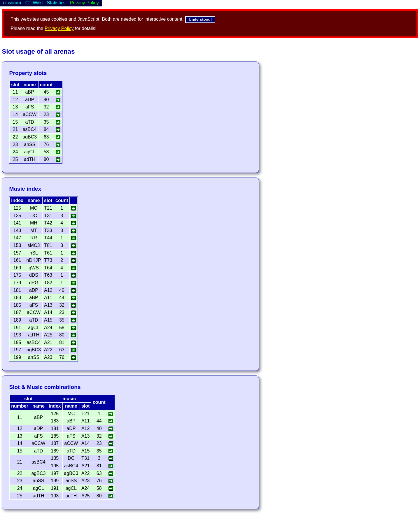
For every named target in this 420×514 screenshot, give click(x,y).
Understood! (200, 19)
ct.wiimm (12, 3)
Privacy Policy (59, 28)
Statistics (56, 3)
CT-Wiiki (34, 3)
